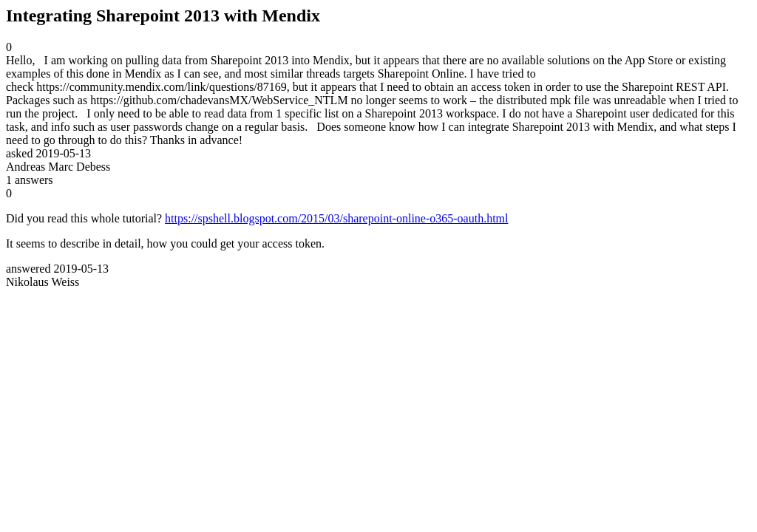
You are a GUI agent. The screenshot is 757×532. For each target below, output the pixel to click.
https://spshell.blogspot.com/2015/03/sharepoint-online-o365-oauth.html (336, 218)
